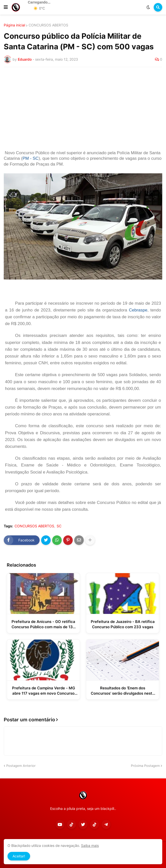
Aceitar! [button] (19, 856)
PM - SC (31, 158)
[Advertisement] (83, 109)
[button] (6, 7)
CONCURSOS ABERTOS (48, 25)
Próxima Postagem (145, 766)
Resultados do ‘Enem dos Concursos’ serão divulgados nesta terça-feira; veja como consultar (123, 691)
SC (59, 526)
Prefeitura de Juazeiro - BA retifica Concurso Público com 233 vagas (123, 624)
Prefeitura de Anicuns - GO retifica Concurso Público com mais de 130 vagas (43, 624)
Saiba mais (90, 845)
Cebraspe (138, 310)
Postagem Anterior (21, 766)
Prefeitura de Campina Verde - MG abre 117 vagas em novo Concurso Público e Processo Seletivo (44, 691)
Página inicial (14, 25)
